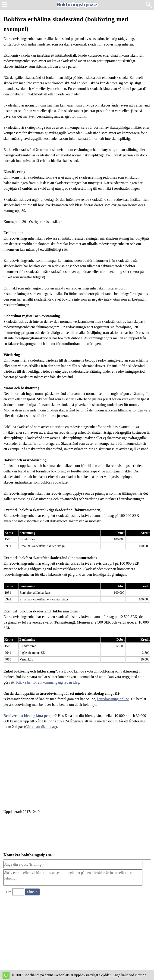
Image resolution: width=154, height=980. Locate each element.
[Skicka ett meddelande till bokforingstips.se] (32, 892)
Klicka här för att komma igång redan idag (48, 682)
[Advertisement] (77, 772)
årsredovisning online (113, 699)
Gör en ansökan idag (41, 727)
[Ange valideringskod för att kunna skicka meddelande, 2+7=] (18, 892)
